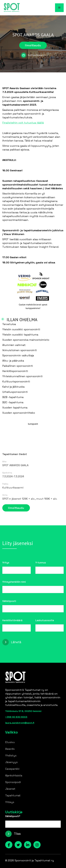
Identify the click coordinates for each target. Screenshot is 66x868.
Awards (10, 749)
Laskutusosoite (45, 620)
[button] (59, 8)
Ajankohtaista (14, 775)
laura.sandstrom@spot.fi (20, 723)
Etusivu (10, 742)
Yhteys (10, 802)
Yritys (6, 563)
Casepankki (12, 769)
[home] (11, 8)
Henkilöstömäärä (12, 620)
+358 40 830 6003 (16, 717)
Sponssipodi (13, 782)
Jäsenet (10, 789)
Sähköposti (9, 601)
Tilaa (17, 834)
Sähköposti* (13, 816)
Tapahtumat (13, 795)
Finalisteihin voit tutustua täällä (23, 123)
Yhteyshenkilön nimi (14, 582)
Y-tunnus (41, 563)
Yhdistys (11, 755)
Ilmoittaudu (33, 45)
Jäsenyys (11, 762)
